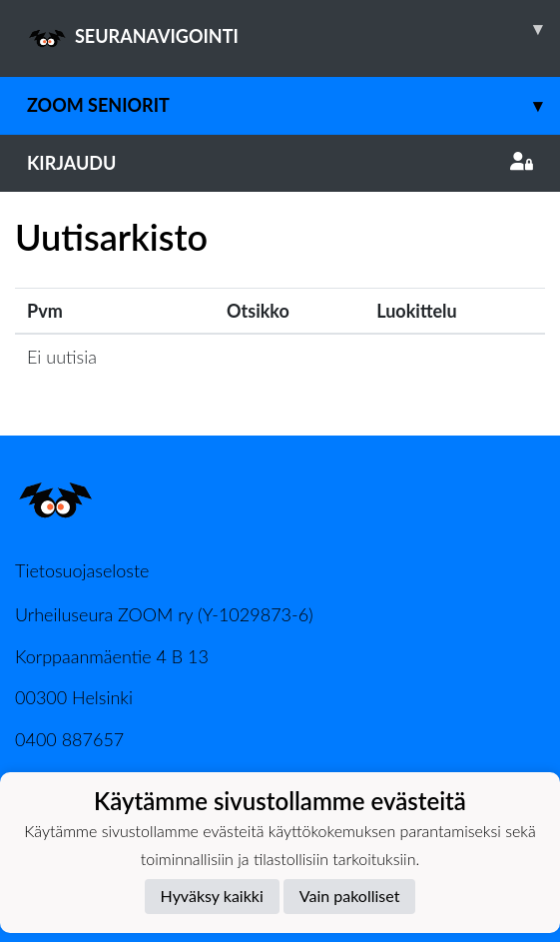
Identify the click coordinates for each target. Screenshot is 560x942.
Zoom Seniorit (293, 105)
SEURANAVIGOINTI (293, 29)
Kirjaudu (280, 163)
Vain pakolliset (350, 896)
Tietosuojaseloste (82, 570)
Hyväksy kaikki (212, 896)
